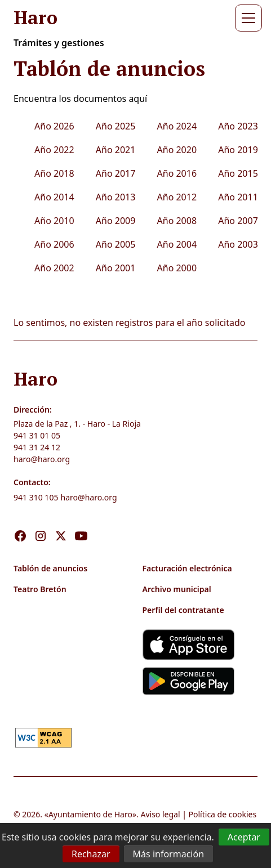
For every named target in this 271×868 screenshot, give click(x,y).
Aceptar (244, 837)
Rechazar (91, 854)
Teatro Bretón (40, 589)
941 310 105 (36, 497)
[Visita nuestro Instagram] (41, 524)
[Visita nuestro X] (61, 524)
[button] (246, 18)
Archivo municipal (177, 589)
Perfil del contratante (183, 610)
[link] (43, 736)
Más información (168, 854)
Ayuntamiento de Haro (90, 814)
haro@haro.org (42, 459)
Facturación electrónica (187, 568)
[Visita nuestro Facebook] (20, 524)
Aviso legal (160, 814)
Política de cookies (223, 814)
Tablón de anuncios (50, 568)
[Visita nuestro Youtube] (81, 524)
